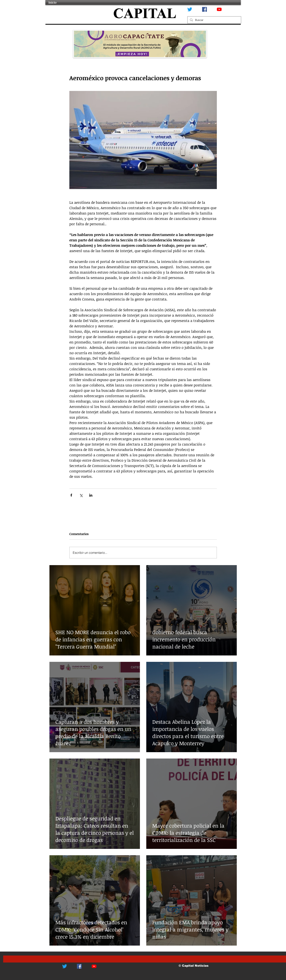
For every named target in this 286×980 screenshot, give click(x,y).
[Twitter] (190, 9)
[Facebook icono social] (204, 9)
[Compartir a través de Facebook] (71, 495)
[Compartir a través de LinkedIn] (91, 495)
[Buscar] (214, 20)
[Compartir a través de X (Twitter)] (81, 495)
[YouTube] (219, 9)
